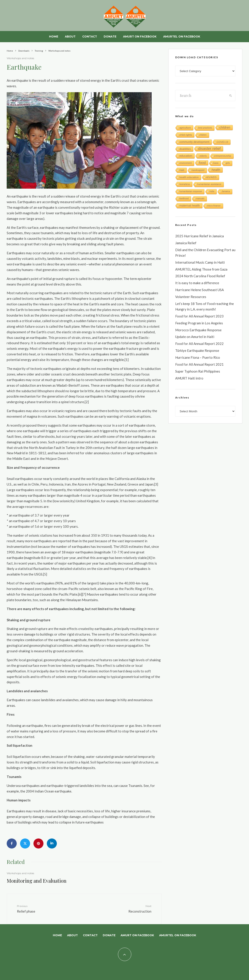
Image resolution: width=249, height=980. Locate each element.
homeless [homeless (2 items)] (185, 184)
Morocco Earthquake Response (198, 330)
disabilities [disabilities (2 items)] (185, 149)
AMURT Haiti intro (189, 378)
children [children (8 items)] (225, 127)
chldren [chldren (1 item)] (203, 135)
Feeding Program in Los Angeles (199, 323)
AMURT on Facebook (140, 36)
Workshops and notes (20, 58)
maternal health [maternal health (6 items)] (190, 205)
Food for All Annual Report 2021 (199, 364)
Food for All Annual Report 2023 (199, 316)
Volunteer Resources (191, 297)
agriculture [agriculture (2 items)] (185, 128)
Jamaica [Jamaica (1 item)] (226, 191)
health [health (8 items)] (216, 170)
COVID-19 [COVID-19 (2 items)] (222, 142)
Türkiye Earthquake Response (197, 350)
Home (54, 36)
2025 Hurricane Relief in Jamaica (200, 236)
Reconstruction (128, 908)
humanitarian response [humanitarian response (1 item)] (191, 191)
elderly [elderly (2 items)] (203, 156)
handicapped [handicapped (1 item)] (198, 170)
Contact (90, 36)
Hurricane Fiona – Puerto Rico (198, 357)
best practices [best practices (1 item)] (205, 128)
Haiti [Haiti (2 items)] (182, 170)
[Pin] (38, 843)
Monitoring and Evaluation (37, 881)
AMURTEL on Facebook (182, 36)
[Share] (12, 843)
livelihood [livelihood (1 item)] (184, 199)
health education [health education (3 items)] (189, 177)
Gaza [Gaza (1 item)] (216, 163)
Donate (110, 36)
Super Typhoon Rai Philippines (198, 371)
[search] (231, 96)
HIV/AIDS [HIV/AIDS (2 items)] (211, 177)
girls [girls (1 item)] (228, 163)
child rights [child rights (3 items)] (186, 135)
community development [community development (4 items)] (194, 142)
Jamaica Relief (186, 243)
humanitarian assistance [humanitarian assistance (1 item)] (209, 184)
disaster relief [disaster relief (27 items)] (209, 149)
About (70, 36)
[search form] (201, 96)
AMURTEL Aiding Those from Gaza (201, 269)
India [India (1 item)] (212, 191)
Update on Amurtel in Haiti (195, 337)
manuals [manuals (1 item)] (200, 199)
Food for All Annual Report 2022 (199, 344)
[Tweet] (25, 843)
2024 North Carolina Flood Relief (200, 276)
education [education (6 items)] (186, 156)
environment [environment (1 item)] (186, 163)
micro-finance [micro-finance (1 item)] (214, 206)
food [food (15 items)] (202, 163)
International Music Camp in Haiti (200, 262)
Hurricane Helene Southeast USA (200, 290)
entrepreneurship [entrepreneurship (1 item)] (223, 156)
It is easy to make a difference (197, 283)
